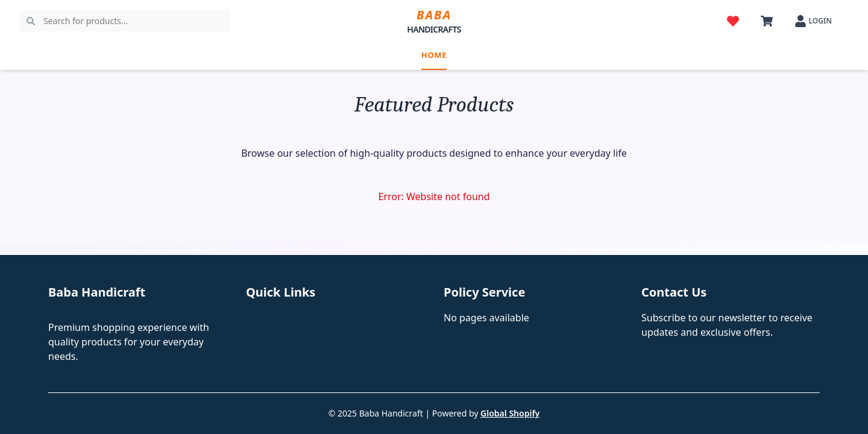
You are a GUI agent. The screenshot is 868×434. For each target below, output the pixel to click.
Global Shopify (510, 413)
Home (434, 55)
